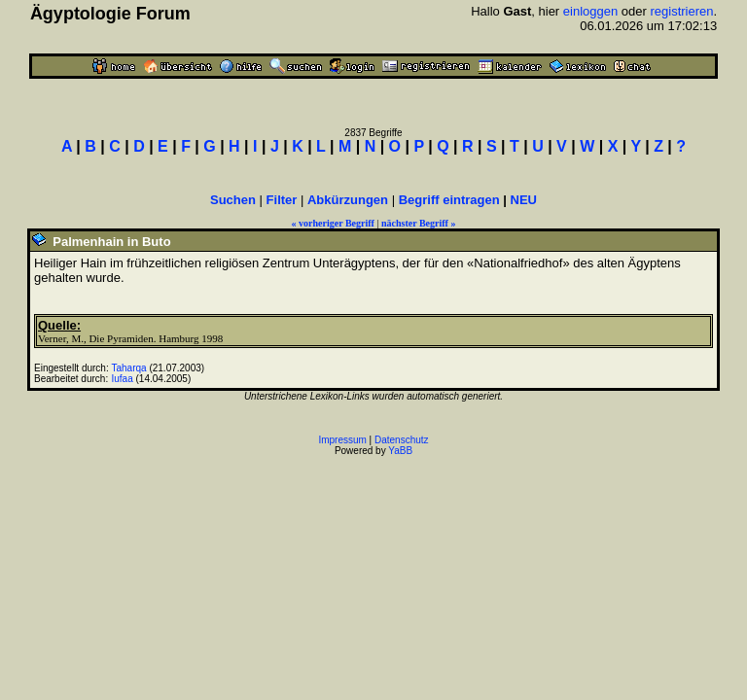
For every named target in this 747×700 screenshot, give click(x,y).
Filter (282, 200)
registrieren (681, 11)
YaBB (400, 451)
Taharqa (129, 368)
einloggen (590, 11)
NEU (524, 200)
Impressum (342, 440)
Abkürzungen (348, 200)
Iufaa (123, 379)
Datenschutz (402, 440)
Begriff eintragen (449, 200)
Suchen (233, 200)
